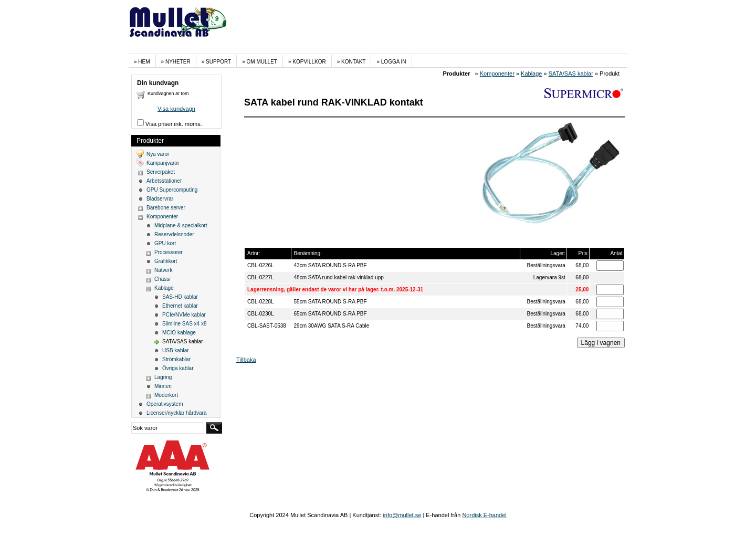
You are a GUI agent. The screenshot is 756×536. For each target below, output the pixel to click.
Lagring (163, 377)
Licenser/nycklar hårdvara (177, 413)
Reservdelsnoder (174, 234)
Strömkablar (176, 359)
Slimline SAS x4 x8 (184, 324)
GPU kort (165, 243)
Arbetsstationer (164, 181)
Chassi (162, 279)
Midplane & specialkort (181, 225)
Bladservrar (160, 199)
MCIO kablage (179, 333)
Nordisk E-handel (484, 515)
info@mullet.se (402, 515)
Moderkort (166, 395)
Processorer (169, 252)
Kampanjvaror (163, 163)
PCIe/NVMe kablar (184, 315)
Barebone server (166, 208)
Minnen (163, 386)
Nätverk (163, 270)
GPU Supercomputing (172, 190)
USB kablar (176, 350)
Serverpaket (161, 172)
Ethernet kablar (180, 306)
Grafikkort (166, 261)
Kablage (531, 73)
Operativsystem (165, 404)
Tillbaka (246, 360)
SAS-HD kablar (180, 297)
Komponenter (497, 73)
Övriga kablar (178, 368)
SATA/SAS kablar (571, 73)
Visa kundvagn (176, 109)
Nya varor (158, 154)
